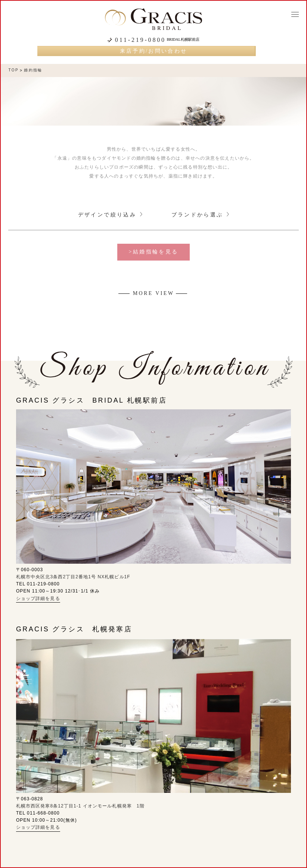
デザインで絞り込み (110, 215)
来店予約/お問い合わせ (154, 51)
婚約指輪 (33, 70)
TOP (13, 70)
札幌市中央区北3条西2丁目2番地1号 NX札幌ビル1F (73, 577)
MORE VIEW (153, 293)
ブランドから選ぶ (200, 215)
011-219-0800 (140, 40)
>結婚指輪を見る (154, 252)
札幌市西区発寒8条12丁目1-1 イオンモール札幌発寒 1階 (80, 806)
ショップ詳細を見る (38, 598)
